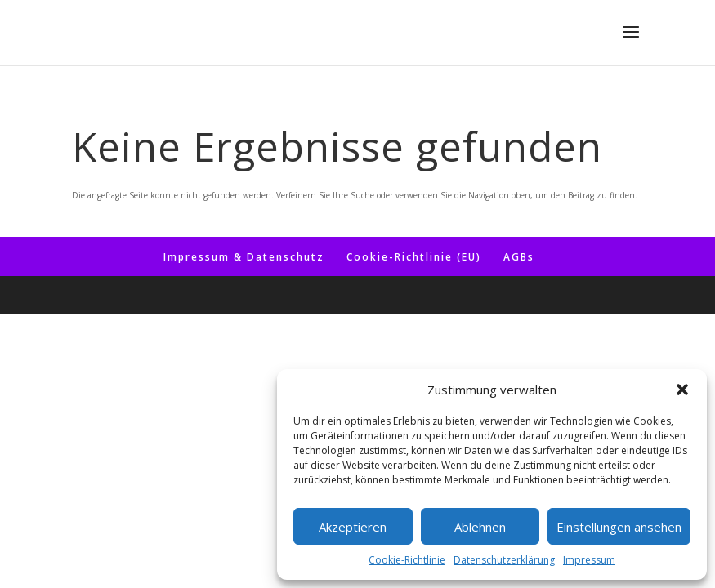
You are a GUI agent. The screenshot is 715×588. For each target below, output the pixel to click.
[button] (682, 390)
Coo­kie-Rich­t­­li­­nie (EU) (414, 257)
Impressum (589, 560)
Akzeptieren (353, 527)
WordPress (458, 295)
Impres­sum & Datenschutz (244, 257)
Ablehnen (480, 527)
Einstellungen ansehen (619, 527)
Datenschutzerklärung (504, 560)
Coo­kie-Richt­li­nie (407, 560)
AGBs (519, 257)
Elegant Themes (327, 295)
